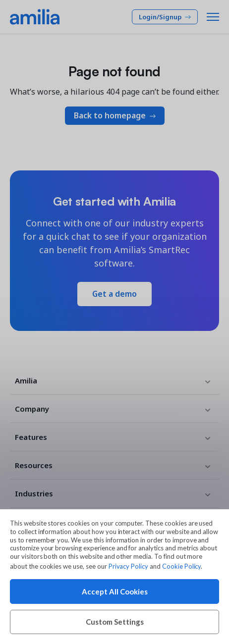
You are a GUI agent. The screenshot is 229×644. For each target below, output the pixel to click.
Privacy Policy (128, 566)
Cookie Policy (181, 566)
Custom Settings (115, 622)
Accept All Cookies (115, 591)
